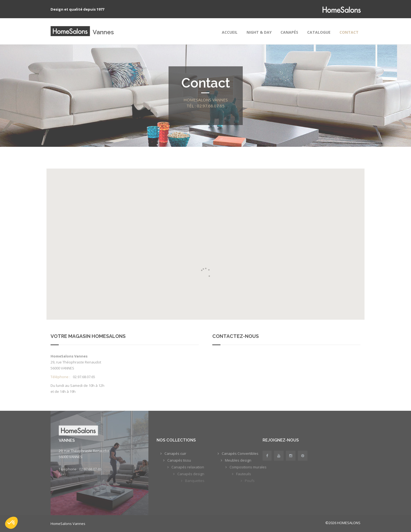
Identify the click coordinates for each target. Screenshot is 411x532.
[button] (11, 523)
